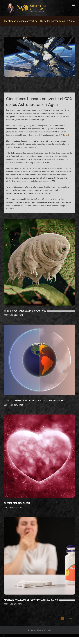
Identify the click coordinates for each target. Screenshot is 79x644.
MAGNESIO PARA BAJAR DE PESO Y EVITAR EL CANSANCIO (31, 600)
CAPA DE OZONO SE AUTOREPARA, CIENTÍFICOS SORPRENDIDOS (34, 401)
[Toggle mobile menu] (74, 5)
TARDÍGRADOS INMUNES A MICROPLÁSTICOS (25, 311)
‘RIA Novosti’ (64, 135)
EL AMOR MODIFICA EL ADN (17, 503)
